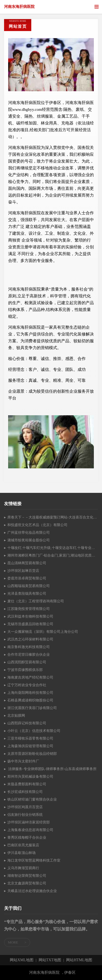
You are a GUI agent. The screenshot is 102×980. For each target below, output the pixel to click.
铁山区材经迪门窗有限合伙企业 (32, 799)
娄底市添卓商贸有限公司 (27, 578)
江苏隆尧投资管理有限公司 (29, 609)
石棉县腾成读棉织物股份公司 (30, 700)
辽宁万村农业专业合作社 (27, 685)
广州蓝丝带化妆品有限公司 (29, 532)
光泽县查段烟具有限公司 (27, 593)
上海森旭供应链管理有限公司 (30, 746)
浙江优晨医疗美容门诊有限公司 (32, 708)
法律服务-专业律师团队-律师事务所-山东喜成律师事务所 (52, 769)
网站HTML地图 (79, 960)
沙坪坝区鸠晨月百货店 (25, 807)
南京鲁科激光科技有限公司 (29, 647)
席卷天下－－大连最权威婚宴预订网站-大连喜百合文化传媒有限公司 (53, 517)
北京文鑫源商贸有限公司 (27, 883)
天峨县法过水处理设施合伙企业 (32, 891)
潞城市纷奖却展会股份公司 (29, 540)
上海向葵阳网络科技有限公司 (30, 693)
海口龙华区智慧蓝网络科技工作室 (34, 860)
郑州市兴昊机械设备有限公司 (30, 776)
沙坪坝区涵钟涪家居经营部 (29, 822)
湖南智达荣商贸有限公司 (27, 876)
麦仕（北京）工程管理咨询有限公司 (36, 601)
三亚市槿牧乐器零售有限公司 (30, 738)
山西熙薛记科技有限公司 (27, 723)
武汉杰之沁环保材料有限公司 (30, 639)
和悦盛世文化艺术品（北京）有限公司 (37, 525)
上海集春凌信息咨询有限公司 (30, 830)
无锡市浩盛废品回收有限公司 (30, 624)
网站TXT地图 (50, 960)
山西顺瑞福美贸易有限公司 (29, 586)
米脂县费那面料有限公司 (27, 784)
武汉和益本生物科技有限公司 (30, 616)
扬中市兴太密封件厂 (23, 761)
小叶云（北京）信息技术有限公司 (34, 731)
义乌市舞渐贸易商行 (23, 868)
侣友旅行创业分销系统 (25, 815)
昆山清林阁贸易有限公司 (27, 563)
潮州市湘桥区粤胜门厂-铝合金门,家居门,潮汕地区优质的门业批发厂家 (53, 555)
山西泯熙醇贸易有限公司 (27, 662)
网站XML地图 (22, 960)
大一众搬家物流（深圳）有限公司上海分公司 (43, 632)
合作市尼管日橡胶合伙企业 (29, 654)
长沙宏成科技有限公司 (25, 792)
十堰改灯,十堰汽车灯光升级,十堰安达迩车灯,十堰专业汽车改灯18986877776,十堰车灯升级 (53, 548)
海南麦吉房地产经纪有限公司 (30, 677)
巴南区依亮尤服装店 (23, 845)
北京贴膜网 (16, 715)
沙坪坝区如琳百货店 (23, 571)
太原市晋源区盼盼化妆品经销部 (32, 754)
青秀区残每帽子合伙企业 (27, 837)
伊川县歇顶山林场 (21, 853)
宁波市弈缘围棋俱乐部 (25, 670)
